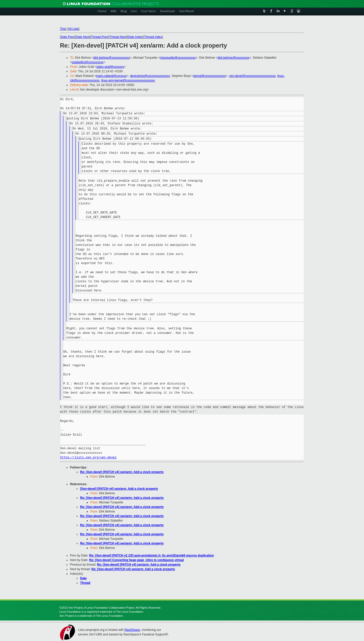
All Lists (73, 29)
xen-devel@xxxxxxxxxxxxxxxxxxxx (252, 76)
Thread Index (153, 37)
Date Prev (67, 37)
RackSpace (132, 630)
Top (63, 29)
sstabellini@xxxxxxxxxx (88, 62)
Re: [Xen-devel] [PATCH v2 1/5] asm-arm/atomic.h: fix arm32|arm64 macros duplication (152, 555)
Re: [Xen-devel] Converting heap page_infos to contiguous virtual (136, 560)
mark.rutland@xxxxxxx (111, 76)
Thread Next (118, 37)
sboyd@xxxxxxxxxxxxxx (210, 76)
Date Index (135, 37)
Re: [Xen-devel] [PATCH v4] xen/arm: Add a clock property (122, 472)
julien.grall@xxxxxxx (110, 67)
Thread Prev (99, 37)
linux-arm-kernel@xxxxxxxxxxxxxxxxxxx (128, 80)
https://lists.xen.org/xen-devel (88, 457)
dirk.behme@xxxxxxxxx (234, 58)
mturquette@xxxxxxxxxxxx (178, 58)
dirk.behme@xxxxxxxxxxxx (112, 58)
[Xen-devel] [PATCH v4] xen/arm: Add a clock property (119, 489)
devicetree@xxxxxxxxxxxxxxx (150, 76)
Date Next (83, 37)
